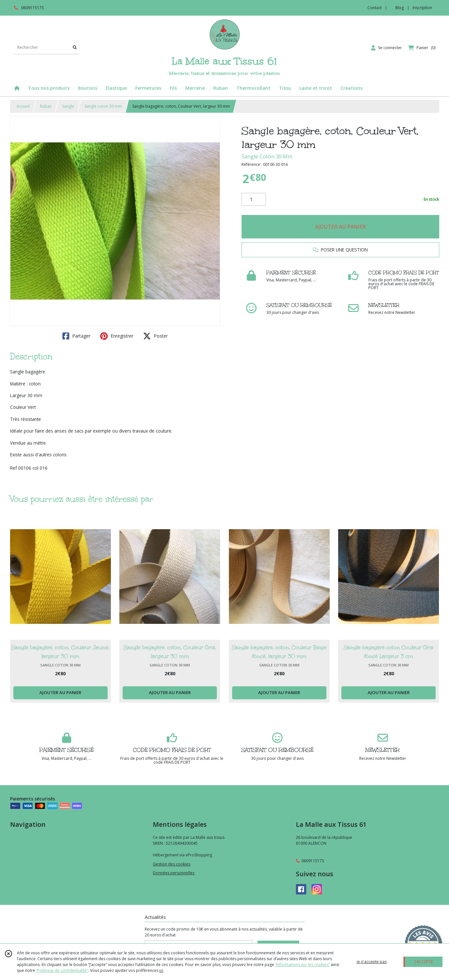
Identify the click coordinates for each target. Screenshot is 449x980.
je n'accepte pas (372, 962)
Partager (76, 336)
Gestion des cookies (172, 864)
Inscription (422, 8)
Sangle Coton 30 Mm (267, 156)
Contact (375, 8)
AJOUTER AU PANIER (340, 227)
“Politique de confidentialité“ (62, 970)
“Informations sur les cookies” (302, 965)
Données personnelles (174, 873)
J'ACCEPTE (424, 962)
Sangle (68, 106)
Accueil (23, 106)
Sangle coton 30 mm (103, 106)
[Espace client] (386, 48)
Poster (155, 336)
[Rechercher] (75, 48)
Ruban (46, 106)
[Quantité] (254, 199)
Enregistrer (117, 336)
